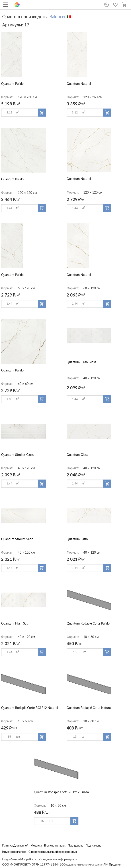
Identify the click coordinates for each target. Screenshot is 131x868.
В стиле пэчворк (55, 846)
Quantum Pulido (12, 84)
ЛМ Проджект (113, 865)
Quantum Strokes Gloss (17, 455)
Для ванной (21, 846)
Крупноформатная (14, 852)
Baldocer (58, 16)
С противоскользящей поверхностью (53, 852)
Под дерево (76, 846)
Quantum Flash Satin (16, 623)
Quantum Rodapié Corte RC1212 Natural (30, 708)
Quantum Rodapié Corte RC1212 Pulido (61, 792)
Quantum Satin (77, 539)
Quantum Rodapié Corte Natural (89, 708)
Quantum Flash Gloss (81, 362)
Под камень (93, 846)
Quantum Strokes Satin (17, 539)
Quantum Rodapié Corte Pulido (88, 623)
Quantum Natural (79, 84)
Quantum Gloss (77, 455)
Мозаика (36, 846)
